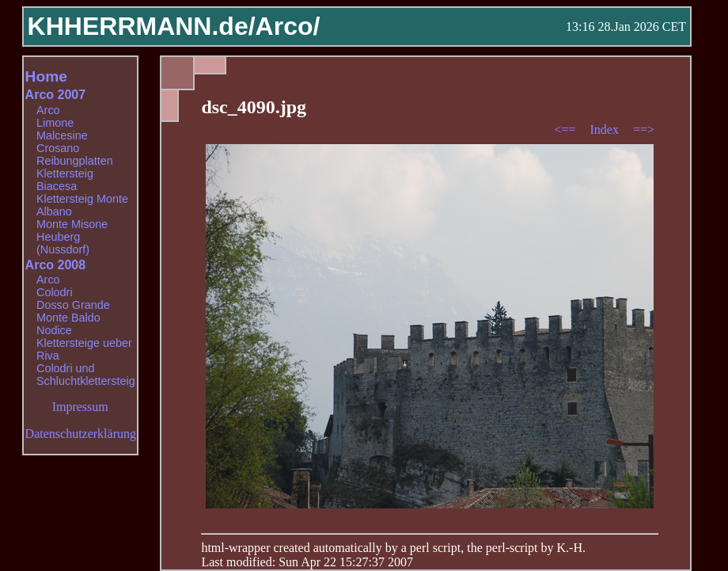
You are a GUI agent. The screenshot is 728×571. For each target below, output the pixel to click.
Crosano (58, 148)
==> (644, 129)
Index (605, 129)
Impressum (80, 407)
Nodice (54, 330)
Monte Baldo (68, 318)
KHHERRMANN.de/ (142, 26)
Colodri (55, 292)
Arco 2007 (56, 95)
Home (46, 76)
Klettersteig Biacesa (65, 180)
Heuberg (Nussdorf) (63, 243)
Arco (48, 110)
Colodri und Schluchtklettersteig (86, 375)
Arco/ (288, 26)
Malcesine (62, 135)
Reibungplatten (75, 161)
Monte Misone (72, 224)
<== (566, 129)
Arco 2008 (56, 265)
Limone (55, 123)
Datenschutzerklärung (81, 434)
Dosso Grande (73, 305)
